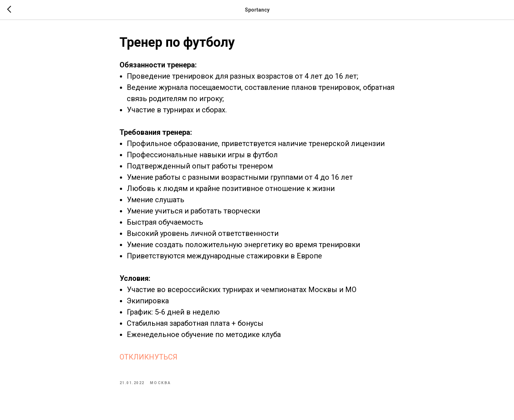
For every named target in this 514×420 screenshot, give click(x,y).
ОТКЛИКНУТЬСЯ (149, 357)
